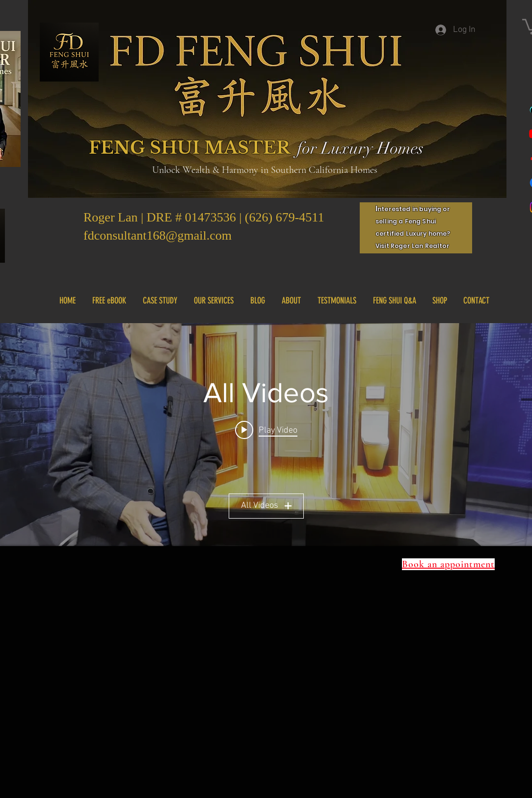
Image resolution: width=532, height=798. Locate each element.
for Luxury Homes (360, 148)
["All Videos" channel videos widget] (266, 435)
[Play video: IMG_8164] (266, 430)
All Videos (266, 506)
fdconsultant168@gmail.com (158, 235)
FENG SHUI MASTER (190, 148)
